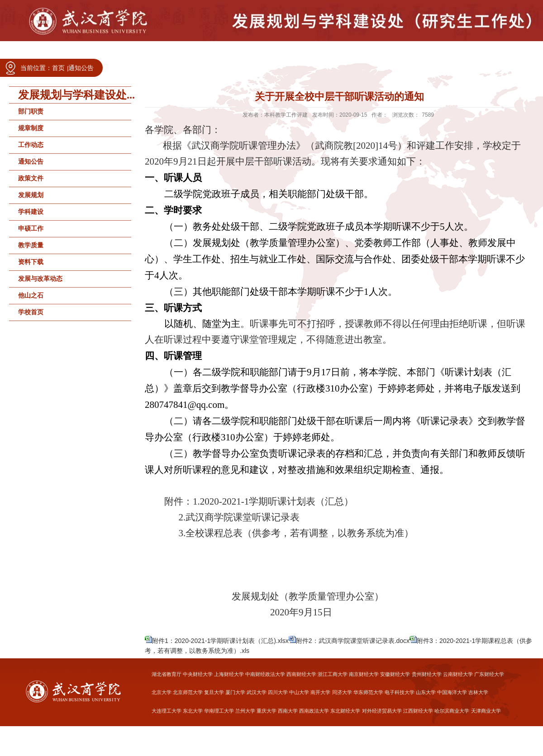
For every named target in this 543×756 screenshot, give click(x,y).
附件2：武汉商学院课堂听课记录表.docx (353, 641)
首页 (58, 68)
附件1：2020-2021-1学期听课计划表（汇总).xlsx (220, 641)
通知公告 (81, 68)
